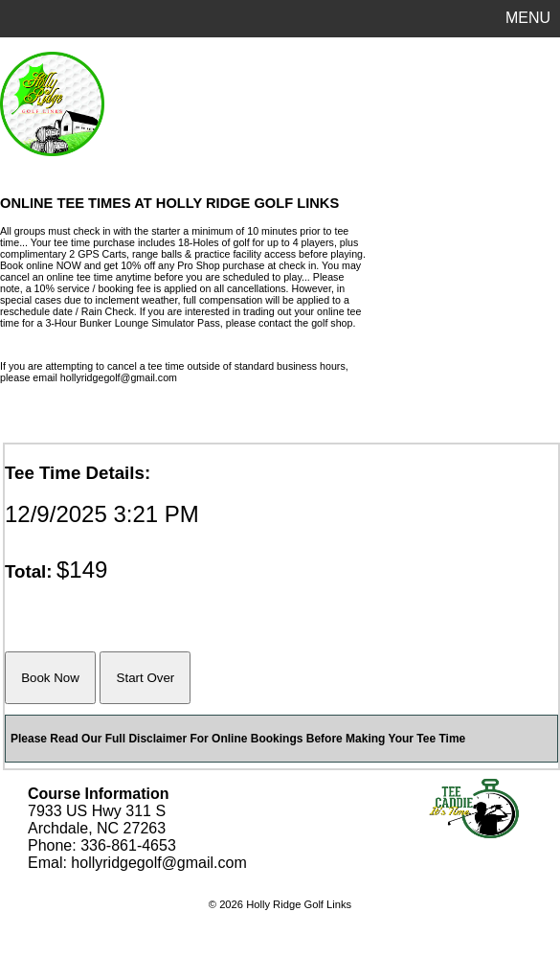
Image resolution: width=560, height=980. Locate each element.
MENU (528, 18)
